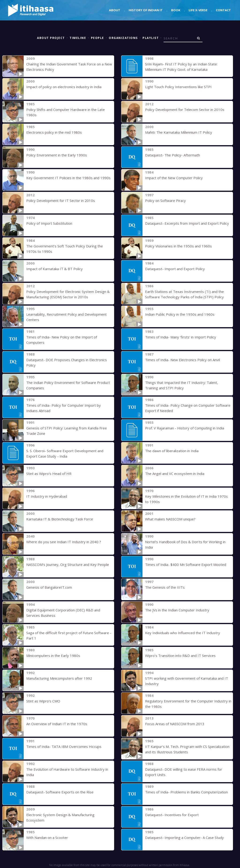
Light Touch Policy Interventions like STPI (178, 87)
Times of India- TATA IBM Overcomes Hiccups (64, 747)
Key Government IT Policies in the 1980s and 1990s (68, 178)
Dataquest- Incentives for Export (172, 815)
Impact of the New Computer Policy (174, 178)
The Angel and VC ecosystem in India (175, 474)
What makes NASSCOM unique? (170, 519)
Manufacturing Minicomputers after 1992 (59, 678)
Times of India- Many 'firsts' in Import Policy (181, 337)
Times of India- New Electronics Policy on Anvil (182, 360)
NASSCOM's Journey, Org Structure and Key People (68, 565)
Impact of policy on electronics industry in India (64, 87)
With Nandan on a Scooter (47, 838)
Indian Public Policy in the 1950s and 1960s (180, 314)
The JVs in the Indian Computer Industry (177, 610)
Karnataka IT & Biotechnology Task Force (60, 519)
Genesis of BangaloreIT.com (49, 587)
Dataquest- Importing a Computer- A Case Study (184, 838)
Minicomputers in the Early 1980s (53, 656)
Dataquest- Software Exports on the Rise (60, 792)
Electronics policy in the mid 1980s (54, 132)
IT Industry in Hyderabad (47, 496)
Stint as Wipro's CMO (43, 701)
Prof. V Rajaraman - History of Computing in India (185, 428)
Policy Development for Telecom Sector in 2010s (185, 110)
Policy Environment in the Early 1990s (57, 155)
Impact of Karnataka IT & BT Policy (54, 269)
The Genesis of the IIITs (165, 587)
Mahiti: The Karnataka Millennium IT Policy (179, 132)
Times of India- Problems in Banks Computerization (186, 792)
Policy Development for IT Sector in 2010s (61, 201)
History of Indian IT (146, 10)
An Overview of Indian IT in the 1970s (57, 724)
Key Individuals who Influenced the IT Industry (183, 633)
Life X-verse (198, 10)
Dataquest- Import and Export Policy (175, 269)
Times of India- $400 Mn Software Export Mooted (186, 565)
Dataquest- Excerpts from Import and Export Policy (187, 223)
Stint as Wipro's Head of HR (49, 474)
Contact (223, 10)
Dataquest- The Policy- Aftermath (172, 155)
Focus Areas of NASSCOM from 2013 (175, 724)
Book (176, 10)
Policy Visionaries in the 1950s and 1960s (178, 246)
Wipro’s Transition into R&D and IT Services (180, 656)
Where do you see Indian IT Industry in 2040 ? (64, 542)
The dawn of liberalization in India (172, 451)
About (115, 10)
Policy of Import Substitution (49, 223)
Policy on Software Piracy (165, 201)
